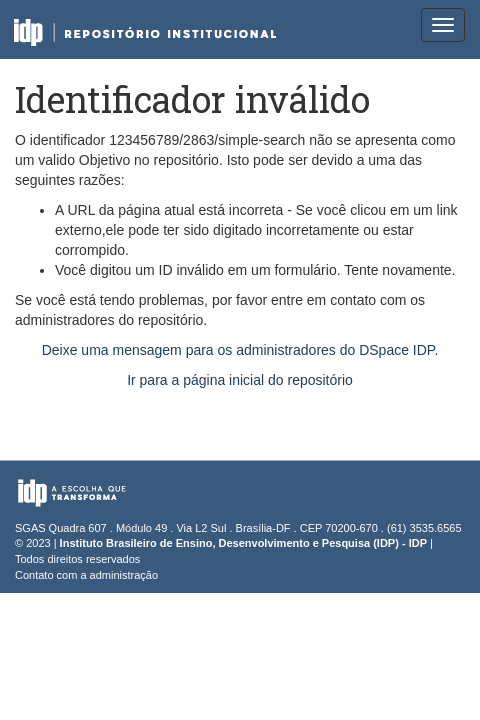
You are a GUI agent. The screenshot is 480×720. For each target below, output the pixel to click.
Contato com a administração (86, 575)
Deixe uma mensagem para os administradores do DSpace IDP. (240, 350)
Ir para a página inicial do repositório (240, 380)
